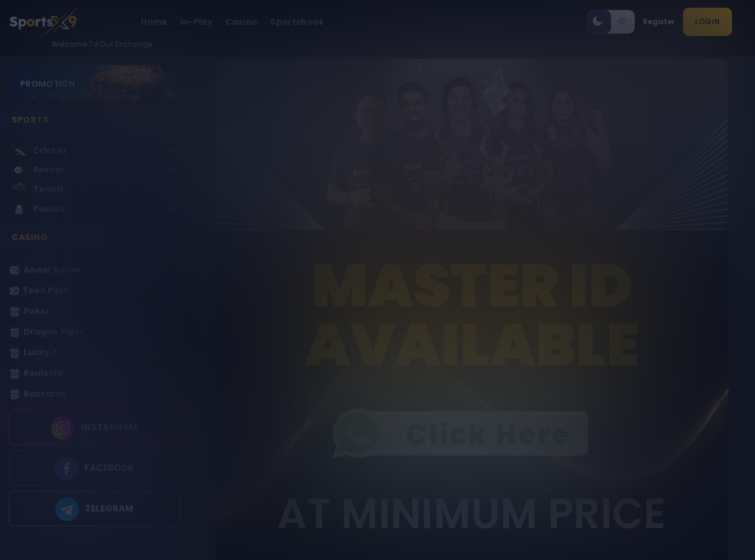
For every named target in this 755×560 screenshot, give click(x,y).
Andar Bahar (45, 270)
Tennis (38, 189)
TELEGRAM (109, 508)
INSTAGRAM (109, 427)
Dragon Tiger (46, 332)
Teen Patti (39, 290)
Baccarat (37, 394)
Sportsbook (297, 22)
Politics (39, 209)
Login (708, 22)
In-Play (196, 22)
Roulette (36, 373)
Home (154, 22)
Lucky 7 (33, 353)
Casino (241, 22)
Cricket (39, 150)
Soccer (38, 170)
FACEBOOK (109, 468)
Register (659, 22)
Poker (29, 311)
